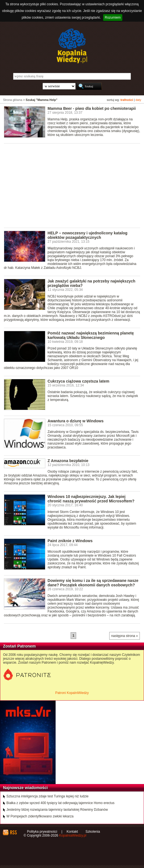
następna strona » (125, 636)
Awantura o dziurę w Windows (76, 421)
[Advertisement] (74, 185)
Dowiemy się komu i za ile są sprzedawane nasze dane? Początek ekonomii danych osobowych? (93, 583)
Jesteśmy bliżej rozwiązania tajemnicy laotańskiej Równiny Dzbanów (57, 810)
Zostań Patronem (19, 646)
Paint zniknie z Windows (70, 541)
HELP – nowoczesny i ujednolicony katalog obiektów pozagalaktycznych (87, 235)
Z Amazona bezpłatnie (68, 461)
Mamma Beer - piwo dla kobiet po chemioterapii (92, 108)
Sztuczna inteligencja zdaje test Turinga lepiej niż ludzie (48, 796)
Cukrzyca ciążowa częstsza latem (78, 381)
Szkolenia (93, 832)
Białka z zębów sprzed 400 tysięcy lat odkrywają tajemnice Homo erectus (60, 803)
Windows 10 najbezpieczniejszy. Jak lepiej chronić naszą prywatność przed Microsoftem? (91, 499)
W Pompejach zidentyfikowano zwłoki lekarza (40, 816)
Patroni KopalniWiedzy (72, 693)
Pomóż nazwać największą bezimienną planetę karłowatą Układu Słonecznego (91, 335)
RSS (13, 832)
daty (138, 100)
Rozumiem (113, 18)
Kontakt (72, 832)
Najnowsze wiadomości (25, 788)
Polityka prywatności (42, 832)
